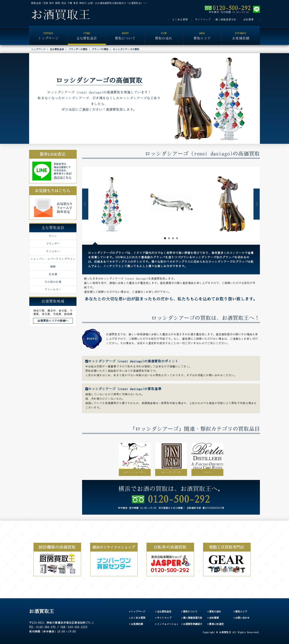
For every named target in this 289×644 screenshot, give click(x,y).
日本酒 (53, 274)
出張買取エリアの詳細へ (53, 321)
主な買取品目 (87, 33)
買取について (125, 33)
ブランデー (53, 244)
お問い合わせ (242, 618)
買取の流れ (164, 33)
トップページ (48, 33)
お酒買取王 (61, 15)
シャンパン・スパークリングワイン (53, 259)
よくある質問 (180, 20)
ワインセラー (53, 289)
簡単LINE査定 (216, 624)
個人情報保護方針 (226, 20)
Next (257, 204)
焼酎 (53, 267)
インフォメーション (167, 624)
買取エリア (202, 33)
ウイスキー (53, 251)
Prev (85, 204)
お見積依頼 (241, 33)
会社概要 (248, 20)
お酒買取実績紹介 (192, 624)
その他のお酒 (53, 282)
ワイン (53, 236)
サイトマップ (203, 20)
